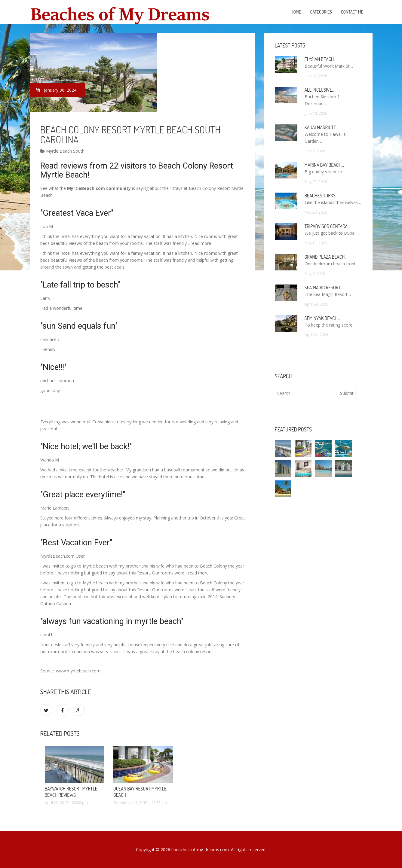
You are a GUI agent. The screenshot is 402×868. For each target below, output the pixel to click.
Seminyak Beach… (322, 318)
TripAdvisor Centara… (327, 226)
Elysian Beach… (321, 59)
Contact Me (352, 12)
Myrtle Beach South (62, 151)
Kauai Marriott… (321, 127)
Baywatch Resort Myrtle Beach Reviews (71, 792)
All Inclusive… (320, 90)
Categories (321, 12)
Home (296, 12)
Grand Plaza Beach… (326, 257)
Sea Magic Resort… (324, 288)
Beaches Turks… (321, 196)
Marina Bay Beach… (324, 165)
